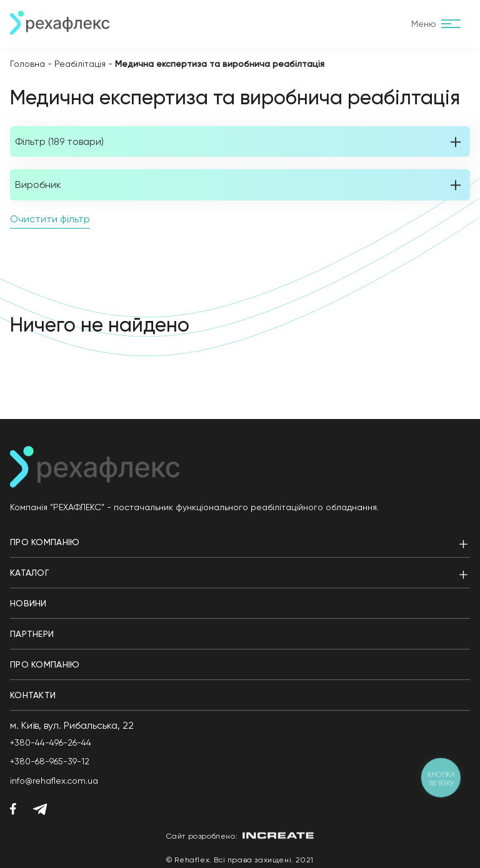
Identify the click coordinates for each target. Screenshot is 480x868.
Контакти (33, 695)
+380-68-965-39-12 (50, 761)
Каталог (29, 573)
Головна (27, 64)
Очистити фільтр (50, 219)
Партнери (32, 634)
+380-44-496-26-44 (51, 742)
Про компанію (45, 542)
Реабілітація (80, 64)
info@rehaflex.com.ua (54, 781)
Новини (28, 603)
